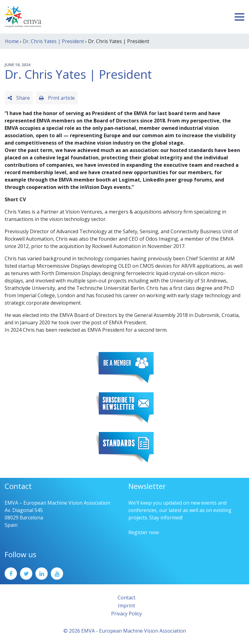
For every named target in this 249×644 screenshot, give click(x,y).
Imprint (127, 606)
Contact (127, 598)
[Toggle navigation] (239, 17)
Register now (144, 532)
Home (12, 41)
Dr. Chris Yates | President (53, 41)
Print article (57, 98)
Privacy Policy (127, 614)
